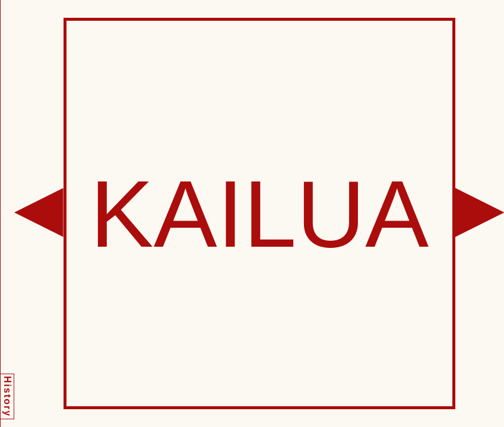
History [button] (7, 396)
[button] (39, 213)
